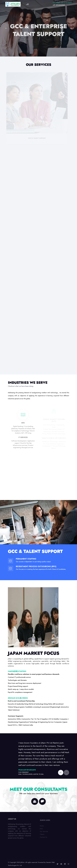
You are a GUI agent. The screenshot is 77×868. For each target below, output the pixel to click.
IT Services (23, 438)
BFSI (23, 424)
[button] (7, 28)
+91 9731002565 (59, 5)
